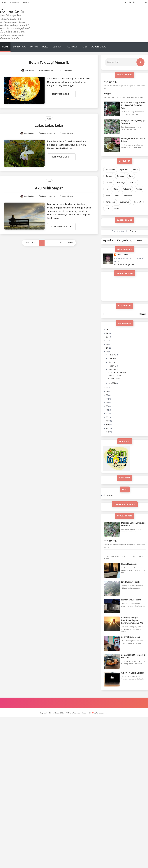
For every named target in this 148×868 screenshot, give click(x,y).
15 (107, 399)
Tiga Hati (138, 202)
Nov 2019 (113, 355)
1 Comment (67, 70)
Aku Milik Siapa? (49, 188)
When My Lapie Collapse (133, 673)
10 (107, 417)
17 (107, 391)
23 (108, 337)
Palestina (127, 189)
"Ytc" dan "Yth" (110, 82)
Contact (27, 3)
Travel (116, 208)
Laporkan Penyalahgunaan (122, 240)
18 (107, 388)
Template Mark (102, 713)
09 (108, 421)
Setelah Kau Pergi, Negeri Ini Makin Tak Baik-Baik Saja (133, 105)
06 (108, 432)
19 (107, 352)
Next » (70, 243)
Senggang (110, 202)
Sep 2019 (113, 362)
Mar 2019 (113, 366)
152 (61, 243)
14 (107, 403)
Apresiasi (124, 170)
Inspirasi (109, 182)
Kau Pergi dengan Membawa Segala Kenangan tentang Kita (132, 620)
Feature (121, 176)
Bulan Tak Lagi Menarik (49, 62)
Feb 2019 (113, 370)
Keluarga (121, 182)
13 (107, 406)
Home (4, 3)
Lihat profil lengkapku (124, 265)
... (104, 552)
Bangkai (107, 94)
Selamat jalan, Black (130, 637)
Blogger (133, 231)
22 (107, 341)
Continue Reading (61, 94)
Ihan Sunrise (123, 255)
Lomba (133, 182)
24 (108, 333)
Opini (116, 189)
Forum (34, 47)
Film (131, 176)
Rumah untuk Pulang (131, 600)
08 (108, 424)
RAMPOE (128, 195)
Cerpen (57, 47)
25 (107, 330)
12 (107, 410)
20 (108, 348)
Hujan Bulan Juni (129, 564)
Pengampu (15, 3)
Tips (107, 208)
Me (107, 189)
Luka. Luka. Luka (49, 125)
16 (107, 395)
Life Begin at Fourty (130, 582)
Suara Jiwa (19, 47)
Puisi (84, 47)
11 (107, 413)
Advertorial (99, 47)
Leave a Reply (67, 133)
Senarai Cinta (12, 11)
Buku (45, 47)
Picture (139, 189)
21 (107, 344)
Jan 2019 (112, 383)
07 (108, 428)
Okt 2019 (113, 359)
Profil (108, 195)
